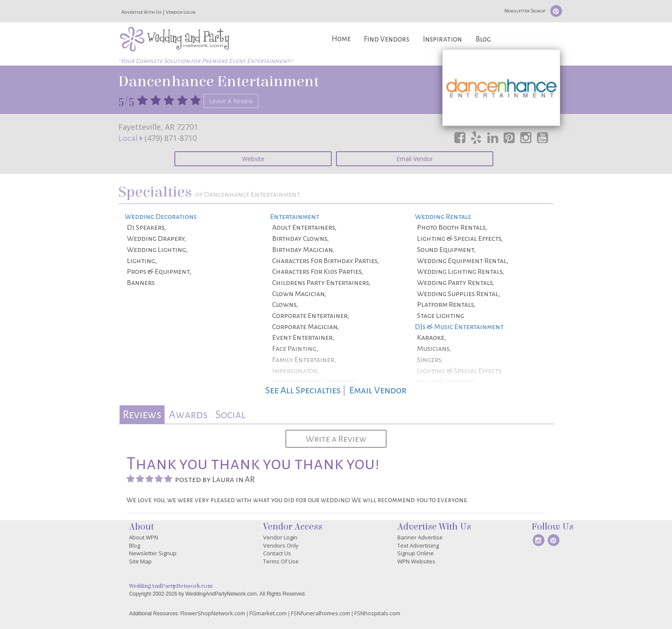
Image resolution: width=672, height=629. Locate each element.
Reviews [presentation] (142, 415)
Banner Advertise (420, 537)
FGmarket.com (268, 613)
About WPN (144, 537)
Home (341, 39)
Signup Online (415, 553)
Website (253, 159)
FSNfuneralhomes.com (321, 613)
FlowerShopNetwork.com (213, 613)
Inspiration (442, 39)
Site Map (140, 561)
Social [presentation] (230, 415)
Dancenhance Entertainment (219, 81)
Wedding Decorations (161, 217)
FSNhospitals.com (377, 613)
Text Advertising (418, 545)
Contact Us (277, 553)
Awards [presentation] (188, 415)
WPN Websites (416, 561)
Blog (483, 39)
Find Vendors (387, 39)
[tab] (142, 415)
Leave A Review (231, 101)
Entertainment (295, 217)
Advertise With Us (141, 12)
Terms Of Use (281, 561)
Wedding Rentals (443, 217)
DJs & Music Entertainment (459, 327)
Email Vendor (415, 159)
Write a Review (336, 439)
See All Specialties (303, 390)
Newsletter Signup (525, 11)
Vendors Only (281, 545)
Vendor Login (181, 12)
